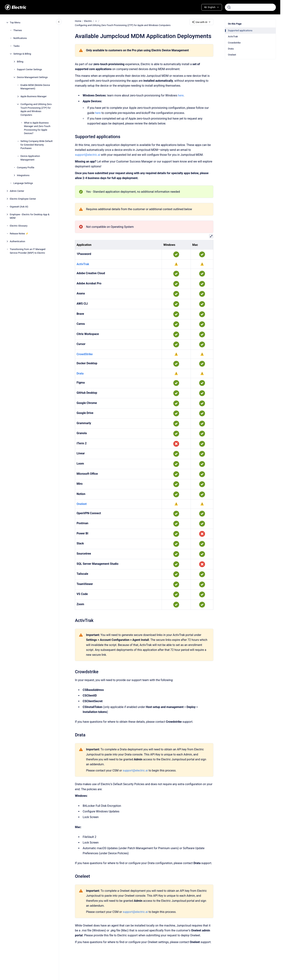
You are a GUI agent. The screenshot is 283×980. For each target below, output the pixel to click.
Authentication (17, 241)
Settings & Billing (22, 54)
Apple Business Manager (33, 96)
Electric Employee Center (23, 199)
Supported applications (240, 30)
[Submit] (229, 7)
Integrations (23, 175)
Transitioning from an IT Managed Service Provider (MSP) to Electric (28, 251)
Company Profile (26, 167)
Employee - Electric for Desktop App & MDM (30, 216)
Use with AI (201, 22)
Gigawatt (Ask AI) (19, 207)
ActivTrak (233, 36)
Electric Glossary (19, 226)
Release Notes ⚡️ (19, 234)
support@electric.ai (88, 155)
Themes (18, 30)
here (181, 95)
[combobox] (250, 7)
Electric (88, 21)
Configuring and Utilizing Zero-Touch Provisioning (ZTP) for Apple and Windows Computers (36, 110)
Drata (231, 49)
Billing (20, 62)
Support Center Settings (30, 69)
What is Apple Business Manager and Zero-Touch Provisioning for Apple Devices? (37, 128)
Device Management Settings (32, 77)
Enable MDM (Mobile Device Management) (35, 87)
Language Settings (23, 183)
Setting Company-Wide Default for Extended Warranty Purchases (36, 145)
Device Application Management (30, 158)
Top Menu (15, 22)
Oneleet (232, 55)
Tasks (16, 46)
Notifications (20, 38)
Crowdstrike (234, 43)
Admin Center (17, 191)
